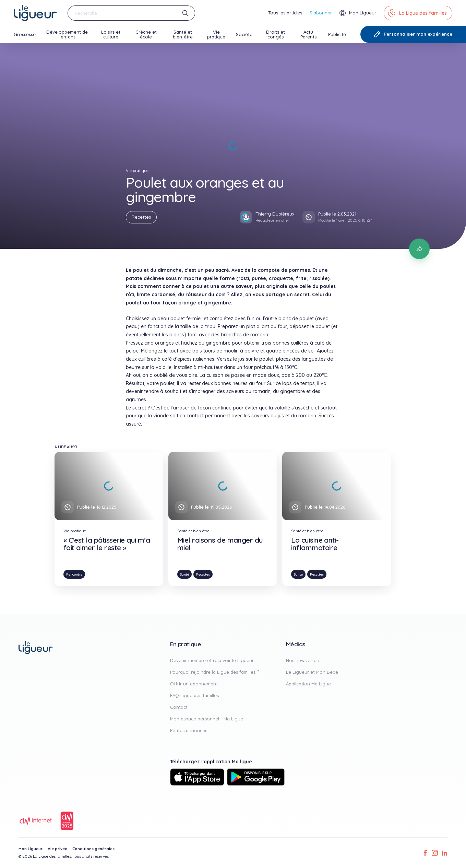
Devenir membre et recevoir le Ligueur (212, 660)
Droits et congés (276, 36)
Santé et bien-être (183, 36)
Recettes (141, 217)
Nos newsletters (303, 660)
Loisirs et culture (111, 36)
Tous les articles (285, 13)
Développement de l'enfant (67, 36)
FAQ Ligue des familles (194, 695)
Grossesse (25, 37)
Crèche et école (146, 36)
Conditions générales (93, 849)
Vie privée (57, 849)
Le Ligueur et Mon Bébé (312, 672)
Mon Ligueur (31, 849)
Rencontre (74, 574)
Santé (184, 574)
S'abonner (321, 13)
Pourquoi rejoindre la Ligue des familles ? (215, 672)
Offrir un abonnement (194, 684)
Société (244, 37)
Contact (179, 707)
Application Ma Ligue (308, 684)
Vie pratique (216, 36)
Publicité (337, 37)
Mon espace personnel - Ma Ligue (207, 719)
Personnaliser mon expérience (413, 34)
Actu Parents (308, 36)
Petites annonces (189, 730)
